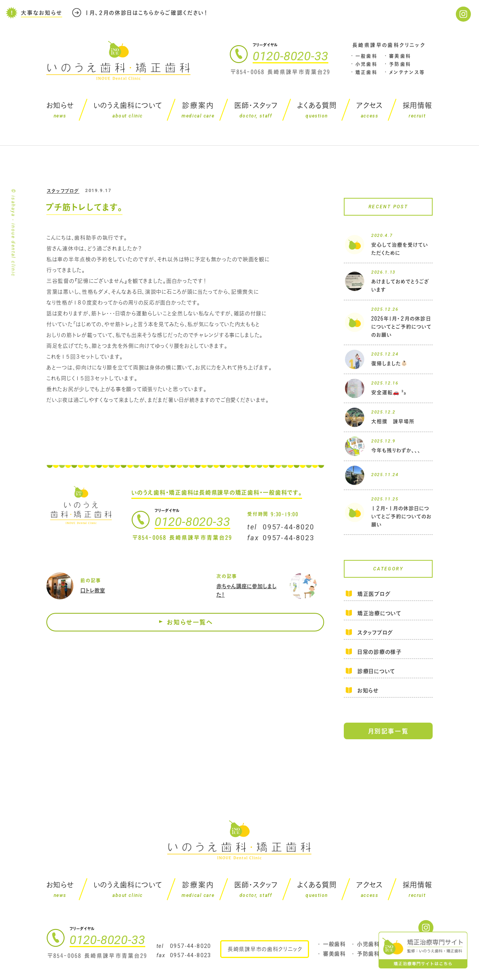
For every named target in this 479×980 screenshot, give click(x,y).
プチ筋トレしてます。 (84, 207)
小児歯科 (367, 64)
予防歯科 (400, 64)
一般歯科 (367, 56)
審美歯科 (400, 56)
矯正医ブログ (374, 594)
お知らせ (368, 690)
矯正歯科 (367, 72)
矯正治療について (379, 613)
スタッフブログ (63, 191)
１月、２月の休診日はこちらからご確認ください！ (146, 13)
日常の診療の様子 (380, 652)
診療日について (376, 671)
